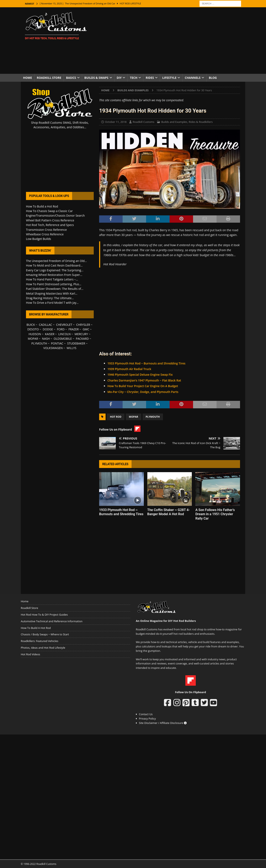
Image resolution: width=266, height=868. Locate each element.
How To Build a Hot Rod (42, 206)
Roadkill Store (49, 78)
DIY (119, 78)
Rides (150, 78)
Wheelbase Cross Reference (45, 234)
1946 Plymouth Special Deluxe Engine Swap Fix (140, 375)
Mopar (134, 417)
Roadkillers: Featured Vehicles (39, 641)
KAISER (50, 334)
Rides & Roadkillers (201, 122)
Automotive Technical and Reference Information (52, 621)
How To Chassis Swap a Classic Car (49, 211)
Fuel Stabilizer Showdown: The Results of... (55, 289)
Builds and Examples (174, 122)
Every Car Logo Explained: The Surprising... (55, 270)
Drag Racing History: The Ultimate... (50, 298)
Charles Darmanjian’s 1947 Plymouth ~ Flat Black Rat (144, 380)
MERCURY (81, 334)
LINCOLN (65, 334)
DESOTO (33, 329)
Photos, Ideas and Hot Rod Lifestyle (43, 648)
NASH (46, 339)
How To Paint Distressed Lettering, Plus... (54, 284)
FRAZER (74, 329)
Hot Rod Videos (30, 654)
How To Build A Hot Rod (36, 628)
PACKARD (82, 339)
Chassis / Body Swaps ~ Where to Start (45, 634)
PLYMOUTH (39, 343)
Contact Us (146, 714)
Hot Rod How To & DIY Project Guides (44, 615)
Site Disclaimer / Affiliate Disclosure (163, 723)
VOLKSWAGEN (53, 348)
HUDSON (35, 334)
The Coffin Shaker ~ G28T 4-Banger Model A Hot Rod (169, 512)
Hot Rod (116, 417)
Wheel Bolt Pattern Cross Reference (50, 220)
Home (28, 78)
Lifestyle (169, 78)
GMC (86, 329)
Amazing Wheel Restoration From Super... (54, 275)
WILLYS (72, 348)
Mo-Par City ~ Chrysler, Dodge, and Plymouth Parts (143, 392)
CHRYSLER (83, 325)
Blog (213, 78)
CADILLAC (46, 325)
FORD (61, 329)
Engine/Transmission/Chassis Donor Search (55, 215)
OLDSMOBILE (63, 339)
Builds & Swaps (96, 78)
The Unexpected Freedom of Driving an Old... (56, 261)
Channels (193, 78)
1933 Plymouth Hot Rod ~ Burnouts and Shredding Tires (146, 363)
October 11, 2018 (116, 122)
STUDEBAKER (76, 343)
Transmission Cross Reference (46, 230)
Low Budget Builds (38, 239)
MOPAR (33, 339)
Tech (134, 78)
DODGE (48, 329)
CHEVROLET (64, 325)
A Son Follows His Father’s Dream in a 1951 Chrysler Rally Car (215, 514)
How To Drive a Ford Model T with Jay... (52, 303)
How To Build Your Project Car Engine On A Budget (143, 386)
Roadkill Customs (143, 122)
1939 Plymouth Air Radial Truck (129, 369)
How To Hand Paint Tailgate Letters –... (52, 279)
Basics (71, 78)
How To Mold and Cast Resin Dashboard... (54, 265)
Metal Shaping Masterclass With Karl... (52, 293)
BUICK (31, 325)
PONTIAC (57, 343)
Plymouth (153, 417)
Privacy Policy (147, 719)
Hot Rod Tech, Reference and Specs (50, 225)
